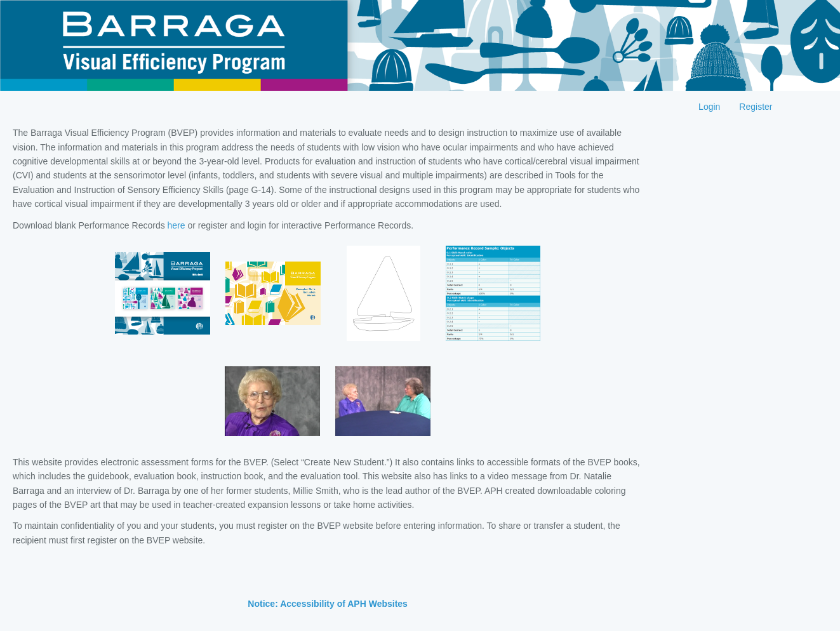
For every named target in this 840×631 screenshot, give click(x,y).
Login (709, 107)
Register (756, 107)
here (177, 225)
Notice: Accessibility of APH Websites (328, 604)
